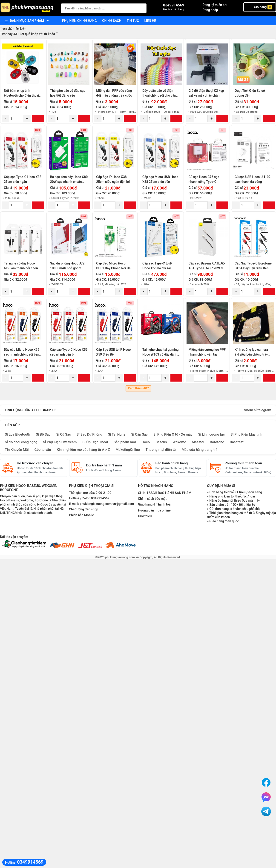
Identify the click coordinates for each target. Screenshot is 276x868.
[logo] (28, 8)
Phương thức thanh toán (243, 463)
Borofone (217, 442)
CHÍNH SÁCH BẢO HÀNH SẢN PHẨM (165, 493)
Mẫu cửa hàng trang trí (199, 450)
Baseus (161, 442)
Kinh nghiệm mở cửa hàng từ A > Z (83, 450)
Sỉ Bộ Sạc (43, 434)
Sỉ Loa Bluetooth (17, 434)
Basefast (237, 442)
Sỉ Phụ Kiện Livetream (60, 442)
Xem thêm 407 (138, 388)
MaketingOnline (128, 450)
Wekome (179, 442)
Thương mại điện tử (161, 450)
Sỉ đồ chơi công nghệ (21, 442)
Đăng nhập (210, 10)
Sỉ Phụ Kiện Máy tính (246, 434)
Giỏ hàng (260, 7)
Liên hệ (150, 21)
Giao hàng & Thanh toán (155, 504)
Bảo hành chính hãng (172, 463)
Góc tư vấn (43, 450)
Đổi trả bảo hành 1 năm (104, 465)
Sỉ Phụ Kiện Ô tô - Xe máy (173, 434)
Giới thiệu (145, 516)
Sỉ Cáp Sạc (139, 434)
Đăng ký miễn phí (215, 5)
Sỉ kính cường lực (211, 434)
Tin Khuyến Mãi (17, 450)
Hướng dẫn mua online (154, 510)
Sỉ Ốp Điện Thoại (95, 442)
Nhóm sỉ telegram (257, 410)
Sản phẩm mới (125, 442)
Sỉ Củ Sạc (63, 434)
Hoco (146, 442)
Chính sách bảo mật (152, 499)
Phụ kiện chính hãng (79, 21)
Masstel (198, 442)
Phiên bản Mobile (81, 515)
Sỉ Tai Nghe (117, 434)
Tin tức (133, 21)
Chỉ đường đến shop (84, 509)
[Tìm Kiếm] (142, 8)
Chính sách (112, 21)
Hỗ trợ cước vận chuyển (35, 463)
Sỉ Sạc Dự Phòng (89, 434)
